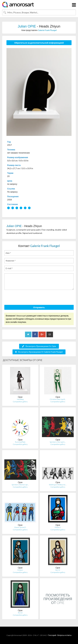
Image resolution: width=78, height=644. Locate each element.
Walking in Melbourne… (58, 485)
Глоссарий (52, 635)
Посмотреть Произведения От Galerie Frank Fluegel (39, 352)
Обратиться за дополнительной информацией (39, 43)
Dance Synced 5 (20, 527)
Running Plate (20, 442)
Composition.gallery (20, 402)
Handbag (20, 399)
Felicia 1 (58, 527)
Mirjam (20, 570)
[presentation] (26, 298)
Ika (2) (20, 613)
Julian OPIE (27, 26)
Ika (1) (58, 570)
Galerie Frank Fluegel (47, 30)
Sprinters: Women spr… (20, 485)
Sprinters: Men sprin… (58, 442)
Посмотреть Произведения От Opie (39, 346)
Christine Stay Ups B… (58, 399)
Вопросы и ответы (64, 635)
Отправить (39, 307)
